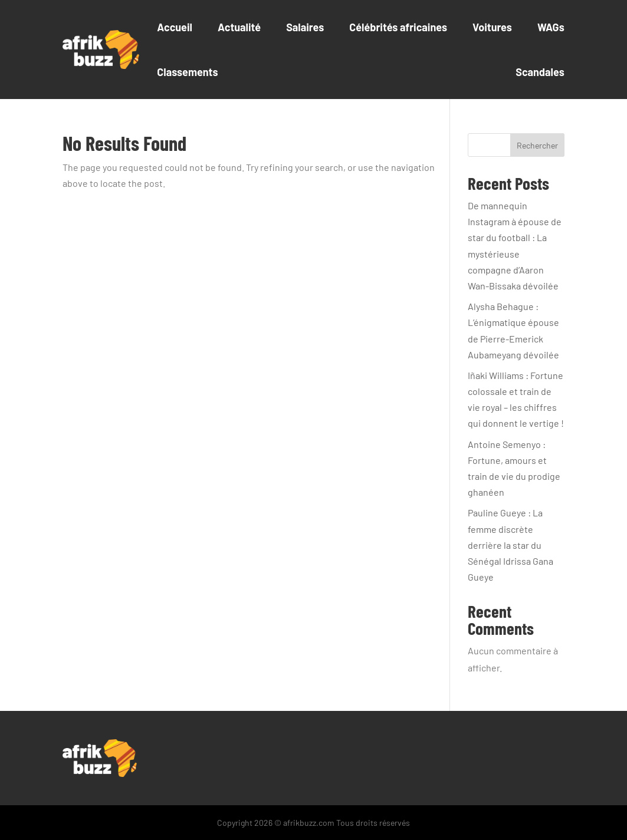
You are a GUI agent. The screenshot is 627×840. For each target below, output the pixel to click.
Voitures (492, 27)
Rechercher (537, 145)
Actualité (239, 27)
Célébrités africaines (398, 27)
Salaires (305, 27)
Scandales (540, 72)
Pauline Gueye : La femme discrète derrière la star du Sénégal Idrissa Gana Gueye (511, 545)
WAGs (551, 27)
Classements (187, 72)
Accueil (175, 27)
